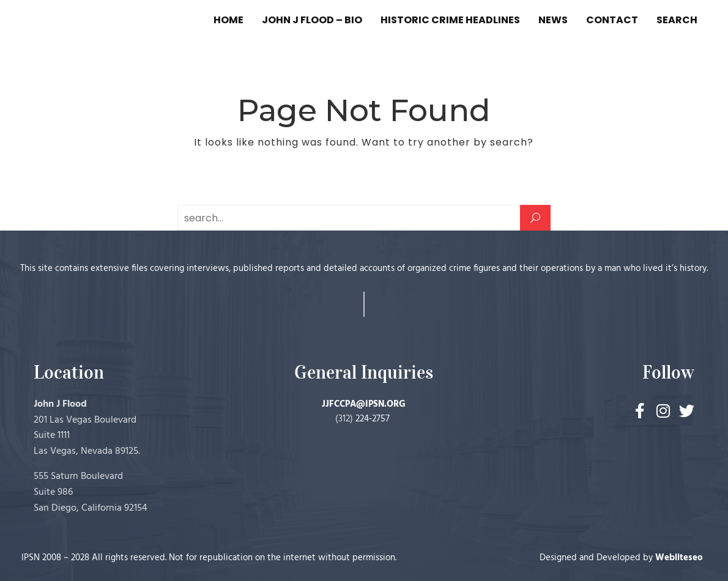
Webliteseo (679, 558)
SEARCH (677, 20)
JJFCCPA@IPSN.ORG (364, 404)
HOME (228, 20)
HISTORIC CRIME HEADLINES (450, 20)
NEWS (553, 20)
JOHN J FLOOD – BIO (312, 20)
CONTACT (612, 20)
